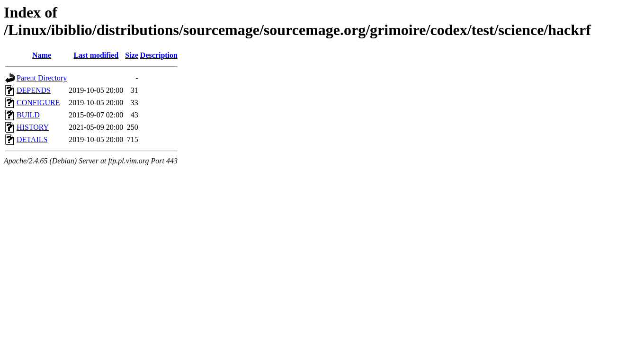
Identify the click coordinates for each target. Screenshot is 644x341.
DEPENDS (34, 90)
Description (159, 55)
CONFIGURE (38, 103)
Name (42, 55)
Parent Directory (42, 78)
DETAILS (32, 139)
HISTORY (33, 127)
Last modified (96, 55)
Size (132, 55)
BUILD (28, 115)
